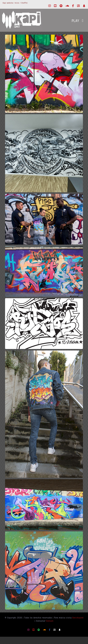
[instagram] (50, 6)
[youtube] (55, 6)
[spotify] (61, 6)
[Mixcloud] (79, 6)
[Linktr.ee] (84, 6)
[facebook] (73, 6)
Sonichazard (78, 618)
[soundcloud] (67, 6)
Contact (50, 621)
